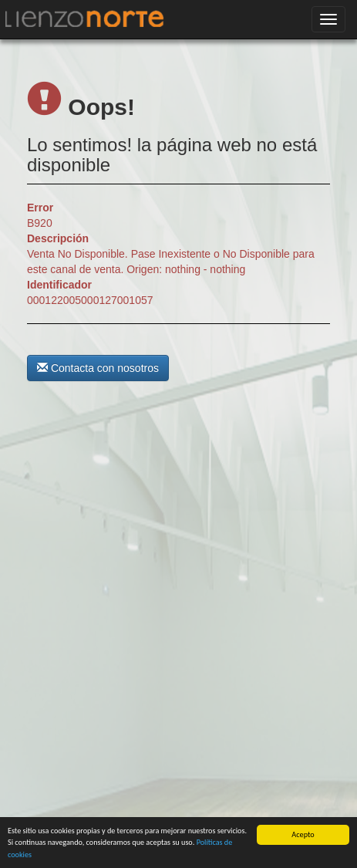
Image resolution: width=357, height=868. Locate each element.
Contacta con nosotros (98, 368)
